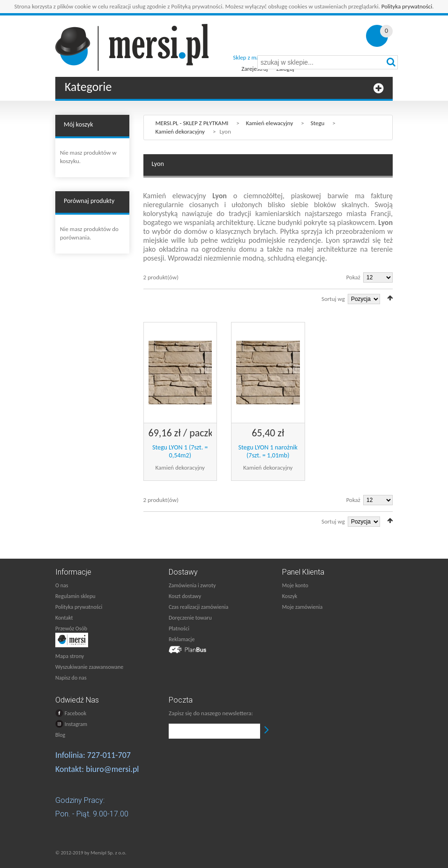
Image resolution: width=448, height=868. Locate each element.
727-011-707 (109, 755)
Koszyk (290, 596)
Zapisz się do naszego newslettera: (211, 713)
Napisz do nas (71, 678)
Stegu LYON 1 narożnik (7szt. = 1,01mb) (268, 452)
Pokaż (353, 277)
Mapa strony (70, 656)
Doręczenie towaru (190, 618)
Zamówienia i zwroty (192, 585)
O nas (62, 585)
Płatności (179, 629)
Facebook (71, 713)
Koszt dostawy (185, 596)
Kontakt (64, 618)
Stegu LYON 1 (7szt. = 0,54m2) (180, 452)
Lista (160, 298)
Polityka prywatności (407, 6)
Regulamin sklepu (75, 596)
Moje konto (295, 585)
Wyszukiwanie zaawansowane (89, 667)
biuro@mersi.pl (112, 769)
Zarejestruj (254, 69)
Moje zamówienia (302, 607)
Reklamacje (182, 639)
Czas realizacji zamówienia (198, 607)
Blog (60, 735)
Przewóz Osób (71, 629)
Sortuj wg (333, 299)
